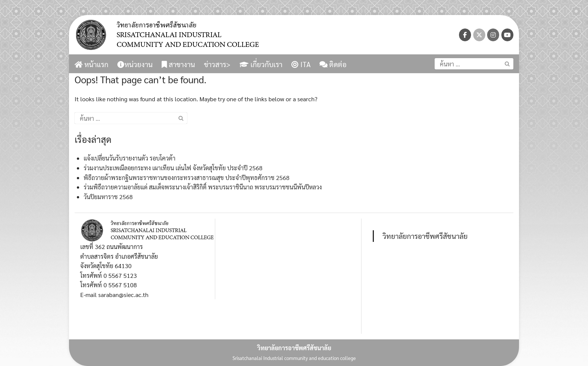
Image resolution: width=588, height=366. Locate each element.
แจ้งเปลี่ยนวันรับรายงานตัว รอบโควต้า (130, 158)
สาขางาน (178, 64)
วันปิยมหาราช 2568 (108, 197)
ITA (301, 64)
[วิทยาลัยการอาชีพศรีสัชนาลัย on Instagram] (493, 35)
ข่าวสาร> (217, 64)
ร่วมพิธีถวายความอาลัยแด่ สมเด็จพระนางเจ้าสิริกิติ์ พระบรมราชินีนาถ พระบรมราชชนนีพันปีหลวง (203, 187)
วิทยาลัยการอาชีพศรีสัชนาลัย (425, 236)
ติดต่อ (333, 64)
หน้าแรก (91, 64)
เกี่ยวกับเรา (261, 64)
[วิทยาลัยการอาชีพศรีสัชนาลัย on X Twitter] (479, 35)
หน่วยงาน (135, 64)
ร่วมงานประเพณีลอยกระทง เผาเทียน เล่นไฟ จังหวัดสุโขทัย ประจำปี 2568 (173, 168)
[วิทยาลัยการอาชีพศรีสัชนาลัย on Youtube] (507, 35)
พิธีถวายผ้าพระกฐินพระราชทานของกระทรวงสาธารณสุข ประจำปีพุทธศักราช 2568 (187, 178)
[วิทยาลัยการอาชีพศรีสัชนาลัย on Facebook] (465, 35)
